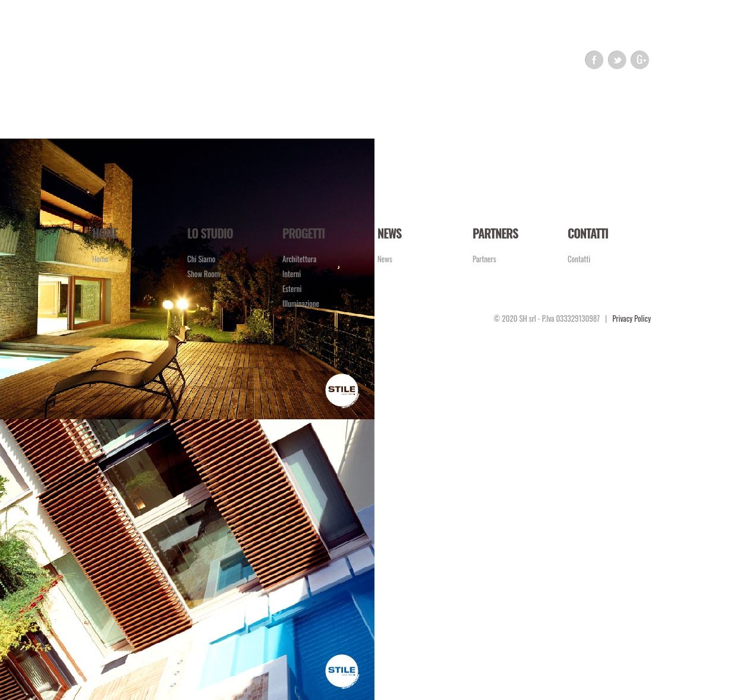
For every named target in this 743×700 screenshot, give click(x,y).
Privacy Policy (632, 318)
